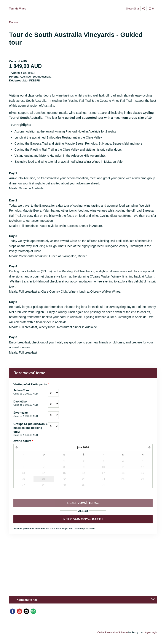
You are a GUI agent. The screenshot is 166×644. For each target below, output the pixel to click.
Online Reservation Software (113, 632)
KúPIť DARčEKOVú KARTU (83, 519)
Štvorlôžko (31, 415)
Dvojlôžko (31, 403)
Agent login (151, 632)
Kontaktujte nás (27, 600)
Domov (14, 22)
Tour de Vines (18, 9)
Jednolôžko (31, 392)
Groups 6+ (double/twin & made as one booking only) (31, 430)
